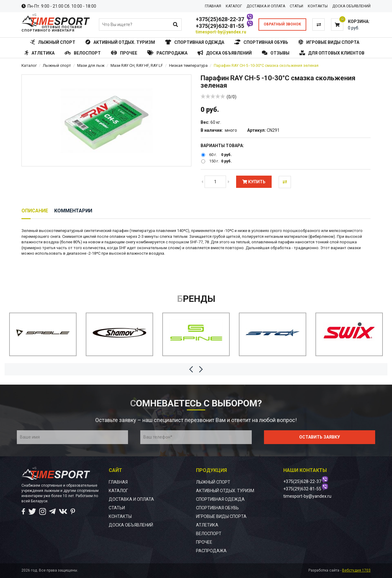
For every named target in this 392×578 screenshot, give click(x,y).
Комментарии (73, 211)
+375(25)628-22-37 (220, 19)
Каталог (29, 65)
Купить (254, 182)
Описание (35, 211)
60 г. (213, 155)
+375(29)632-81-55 (220, 26)
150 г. (214, 162)
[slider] (213, 96)
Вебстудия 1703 (356, 570)
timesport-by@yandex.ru (221, 32)
